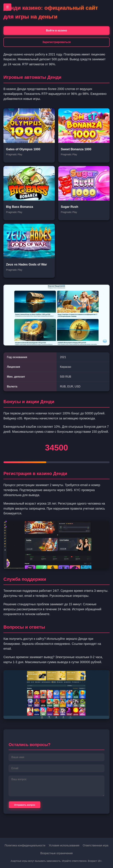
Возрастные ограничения (56, 853)
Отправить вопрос (25, 805)
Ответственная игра (96, 845)
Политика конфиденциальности (25, 845)
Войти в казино (56, 30)
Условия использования (64, 845)
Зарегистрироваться (56, 42)
